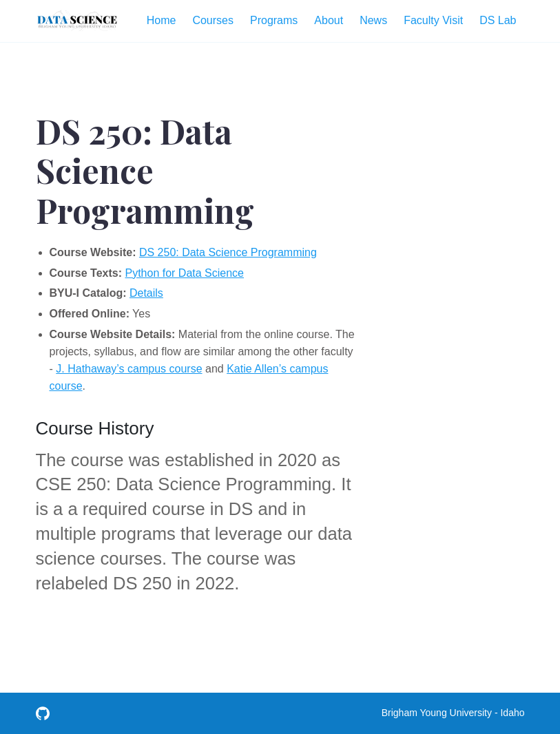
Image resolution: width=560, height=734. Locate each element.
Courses (213, 20)
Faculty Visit (433, 20)
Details (146, 293)
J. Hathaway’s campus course (129, 369)
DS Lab (498, 20)
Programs (274, 20)
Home (162, 20)
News (373, 20)
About (329, 20)
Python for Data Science (184, 273)
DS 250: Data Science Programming (228, 252)
